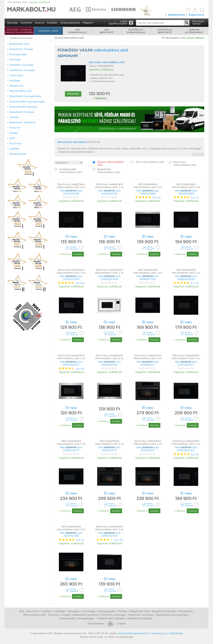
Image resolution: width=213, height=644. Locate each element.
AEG (22, 611)
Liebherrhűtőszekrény (194, 31)
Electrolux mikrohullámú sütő (107, 62)
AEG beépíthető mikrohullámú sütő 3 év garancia (109, 444)
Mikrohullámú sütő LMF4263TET (186, 363)
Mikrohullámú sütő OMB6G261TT (71, 449)
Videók (121, 623)
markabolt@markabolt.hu (133, 633)
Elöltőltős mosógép (113, 615)
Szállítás (52, 23)
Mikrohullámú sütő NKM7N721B (71, 534)
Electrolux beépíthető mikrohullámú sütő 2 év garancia (71, 187)
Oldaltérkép (176, 633)
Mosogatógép (107, 611)
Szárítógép (89, 611)
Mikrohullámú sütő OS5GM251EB (186, 192)
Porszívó (54, 615)
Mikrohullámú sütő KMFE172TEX (109, 534)
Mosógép (74, 611)
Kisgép (66, 615)
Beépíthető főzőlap (164, 611)
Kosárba (78, 254)
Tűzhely (122, 611)
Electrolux (33, 611)
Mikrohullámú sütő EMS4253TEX (71, 363)
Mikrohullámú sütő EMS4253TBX (109, 363)
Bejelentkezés (175, 15)
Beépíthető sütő (140, 611)
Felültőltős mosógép (141, 615)
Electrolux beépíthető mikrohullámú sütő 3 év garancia (148, 358)
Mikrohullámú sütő (29, 2)
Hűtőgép (60, 611)
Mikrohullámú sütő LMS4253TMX (71, 278)
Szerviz (40, 23)
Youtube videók (110, 623)
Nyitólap (12, 23)
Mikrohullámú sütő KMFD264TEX (186, 449)
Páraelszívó (186, 611)
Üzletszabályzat (70, 23)
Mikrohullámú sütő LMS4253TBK (71, 192)
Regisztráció (196, 15)
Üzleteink (26, 23)
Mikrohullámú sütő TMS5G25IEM (148, 192)
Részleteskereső (198, 22)
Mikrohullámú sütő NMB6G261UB (186, 278)
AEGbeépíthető (107, 31)
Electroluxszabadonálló (136, 31)
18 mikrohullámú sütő (173, 38)
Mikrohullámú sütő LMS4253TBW (109, 278)
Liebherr (47, 611)
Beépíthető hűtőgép (140, 618)
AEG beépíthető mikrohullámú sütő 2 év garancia (148, 187)
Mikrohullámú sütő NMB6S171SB (148, 278)
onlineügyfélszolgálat (118, 22)
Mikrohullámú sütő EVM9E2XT (148, 449)
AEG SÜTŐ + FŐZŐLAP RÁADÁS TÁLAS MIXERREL (19, 31)
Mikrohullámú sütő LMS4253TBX (109, 192)
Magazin (88, 23)
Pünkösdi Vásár (48, 31)
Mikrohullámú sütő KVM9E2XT (148, 363)
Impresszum (159, 633)
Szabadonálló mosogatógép (77, 618)
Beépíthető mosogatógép (172, 615)
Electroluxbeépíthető (165, 31)
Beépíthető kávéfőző (86, 615)
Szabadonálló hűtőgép (111, 618)
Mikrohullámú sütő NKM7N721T (109, 449)
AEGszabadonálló (78, 31)
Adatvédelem (96, 623)
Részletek (73, 94)
